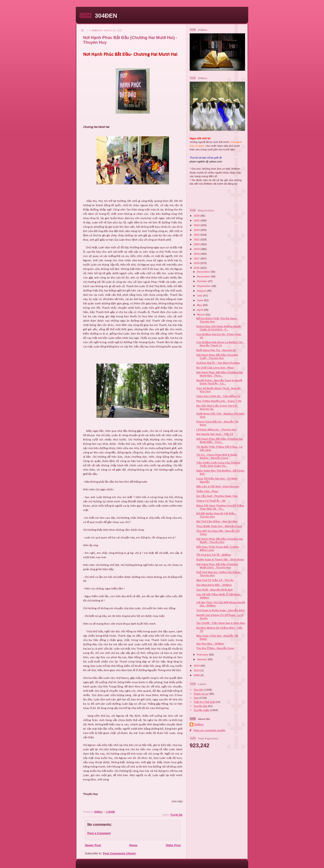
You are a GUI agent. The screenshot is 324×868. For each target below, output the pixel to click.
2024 (197, 225)
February (203, 654)
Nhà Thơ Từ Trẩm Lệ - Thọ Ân (215, 580)
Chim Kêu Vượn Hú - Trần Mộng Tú (218, 396)
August (202, 291)
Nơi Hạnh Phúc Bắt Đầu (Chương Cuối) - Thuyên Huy (217, 356)
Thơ (196, 698)
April (200, 310)
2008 (197, 675)
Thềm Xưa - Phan (207, 491)
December (204, 272)
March (201, 314)
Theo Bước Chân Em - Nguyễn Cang (219, 526)
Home (133, 845)
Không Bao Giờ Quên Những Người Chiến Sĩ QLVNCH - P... (218, 328)
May (200, 305)
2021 (197, 239)
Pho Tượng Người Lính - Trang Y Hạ (219, 401)
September (204, 286)
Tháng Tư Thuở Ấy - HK (211, 501)
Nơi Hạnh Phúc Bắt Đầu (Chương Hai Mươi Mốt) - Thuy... (220, 440)
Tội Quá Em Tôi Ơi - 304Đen (214, 555)
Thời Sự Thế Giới (204, 702)
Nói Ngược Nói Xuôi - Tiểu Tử (215, 434)
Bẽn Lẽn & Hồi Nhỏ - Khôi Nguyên (218, 486)
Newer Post (93, 845)
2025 (197, 220)
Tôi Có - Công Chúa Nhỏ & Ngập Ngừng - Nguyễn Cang (217, 456)
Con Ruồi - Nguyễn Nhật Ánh (215, 590)
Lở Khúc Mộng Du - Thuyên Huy (216, 429)
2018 (197, 254)
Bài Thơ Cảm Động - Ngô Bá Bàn (217, 521)
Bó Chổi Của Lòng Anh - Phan (215, 368)
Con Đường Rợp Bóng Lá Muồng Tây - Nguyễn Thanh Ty (220, 344)
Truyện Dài (176, 815)
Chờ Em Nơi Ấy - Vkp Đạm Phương (218, 363)
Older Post (173, 845)
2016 (197, 263)
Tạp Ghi (199, 690)
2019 (197, 249)
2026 (197, 216)
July (200, 295)
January (202, 659)
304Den (199, 724)
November (204, 276)
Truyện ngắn (202, 710)
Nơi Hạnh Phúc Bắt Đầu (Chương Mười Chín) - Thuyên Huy (217, 566)
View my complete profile (209, 730)
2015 (197, 268)
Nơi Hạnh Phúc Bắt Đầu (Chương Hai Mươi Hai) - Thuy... (220, 374)
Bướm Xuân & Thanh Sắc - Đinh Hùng (220, 559)
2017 (197, 258)
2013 (197, 670)
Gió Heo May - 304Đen (210, 644)
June (200, 300)
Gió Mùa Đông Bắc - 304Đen (214, 585)
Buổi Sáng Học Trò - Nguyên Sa (216, 350)
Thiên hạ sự (201, 694)
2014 (197, 666)
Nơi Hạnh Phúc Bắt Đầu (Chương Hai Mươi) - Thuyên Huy (220, 540)
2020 (197, 244)
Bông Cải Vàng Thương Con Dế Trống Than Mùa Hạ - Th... (220, 507)
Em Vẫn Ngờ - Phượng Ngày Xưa (217, 496)
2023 (197, 230)
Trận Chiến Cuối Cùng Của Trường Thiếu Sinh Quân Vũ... (218, 464)
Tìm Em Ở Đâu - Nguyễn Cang (215, 648)
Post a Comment (99, 833)
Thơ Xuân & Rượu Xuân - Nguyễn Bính (220, 610)
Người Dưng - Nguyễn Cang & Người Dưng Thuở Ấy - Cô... (219, 382)
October (202, 281)
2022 (197, 235)
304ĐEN (106, 16)
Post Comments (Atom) (119, 853)
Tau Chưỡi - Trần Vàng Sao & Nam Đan (221, 623)
